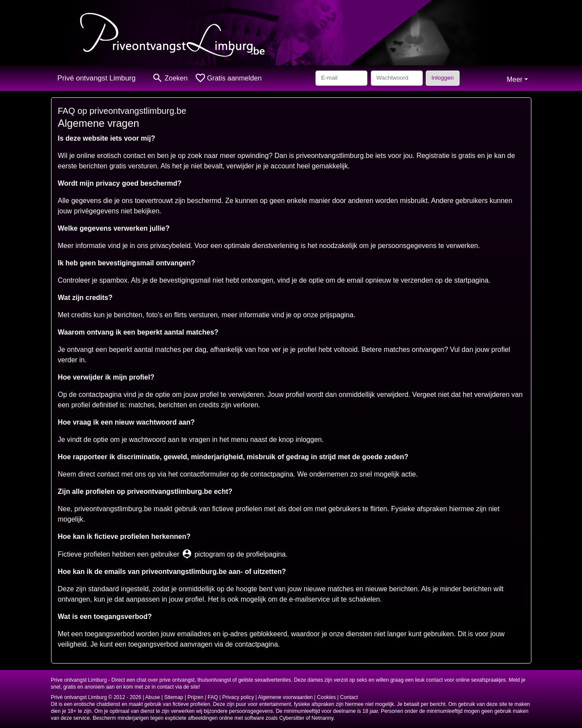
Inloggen (442, 78)
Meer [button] (514, 79)
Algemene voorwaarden (285, 697)
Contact (349, 697)
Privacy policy (238, 697)
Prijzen (195, 697)
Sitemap (174, 697)
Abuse (153, 697)
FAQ (213, 697)
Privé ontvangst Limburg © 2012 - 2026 (96, 697)
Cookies (326, 697)
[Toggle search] (170, 78)
